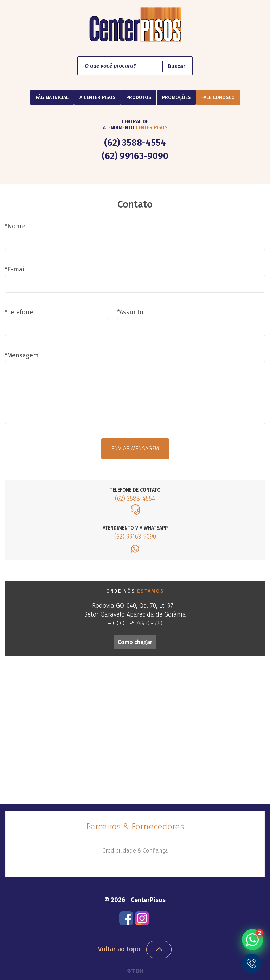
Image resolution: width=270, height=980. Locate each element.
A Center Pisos (97, 97)
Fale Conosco (218, 97)
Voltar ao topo (119, 949)
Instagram (142, 918)
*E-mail (15, 269)
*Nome (15, 226)
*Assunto (130, 312)
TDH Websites (135, 971)
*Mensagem (22, 355)
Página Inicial (52, 97)
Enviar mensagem (135, 449)
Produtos (139, 97)
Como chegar (135, 642)
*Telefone (19, 312)
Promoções (176, 97)
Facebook (126, 918)
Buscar (176, 66)
